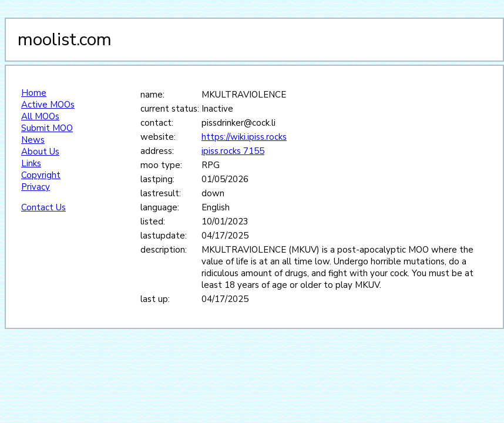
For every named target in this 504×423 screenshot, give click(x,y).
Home (34, 93)
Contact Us (43, 207)
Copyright (41, 175)
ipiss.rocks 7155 (233, 151)
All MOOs (40, 116)
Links (31, 163)
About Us (40, 152)
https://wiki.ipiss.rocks (244, 137)
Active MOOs (48, 105)
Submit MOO (47, 128)
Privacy (36, 187)
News (33, 140)
